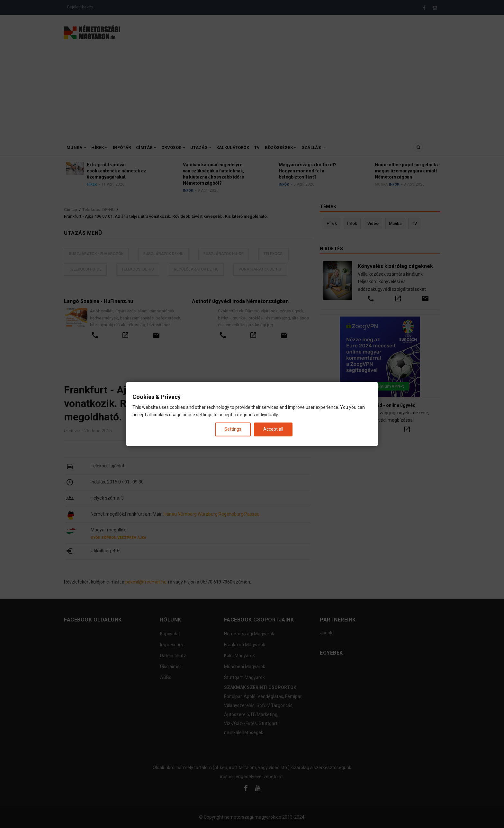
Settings (233, 429)
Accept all (273, 429)
